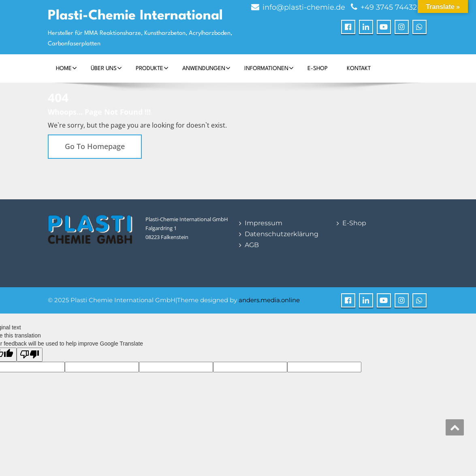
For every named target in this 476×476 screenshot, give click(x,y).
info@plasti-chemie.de (304, 7)
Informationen (269, 68)
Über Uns (106, 68)
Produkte (152, 68)
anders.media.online (269, 300)
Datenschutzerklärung (282, 234)
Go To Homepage (95, 146)
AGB (252, 245)
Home (66, 68)
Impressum (264, 223)
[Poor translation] (30, 355)
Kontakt (359, 68)
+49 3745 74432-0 (393, 7)
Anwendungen (206, 68)
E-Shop (318, 68)
